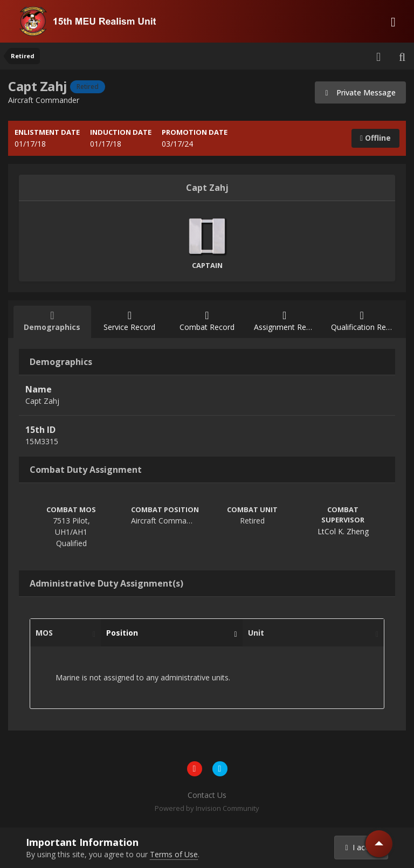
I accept (363, 847)
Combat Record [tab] (207, 321)
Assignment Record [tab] (288, 321)
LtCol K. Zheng (343, 531)
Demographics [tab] (52, 321)
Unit (310, 633)
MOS (63, 633)
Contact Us (207, 795)
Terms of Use (174, 854)
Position (169, 633)
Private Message (360, 92)
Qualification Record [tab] (366, 321)
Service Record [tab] (130, 321)
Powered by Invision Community (207, 808)
